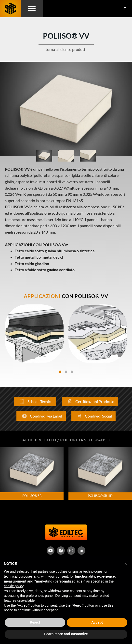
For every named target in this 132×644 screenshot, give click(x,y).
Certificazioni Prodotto (90, 401)
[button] (126, 564)
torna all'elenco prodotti (66, 49)
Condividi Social (93, 416)
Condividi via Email (41, 416)
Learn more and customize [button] (66, 634)
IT (124, 8)
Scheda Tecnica (35, 401)
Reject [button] (35, 622)
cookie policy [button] (14, 586)
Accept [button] (97, 622)
